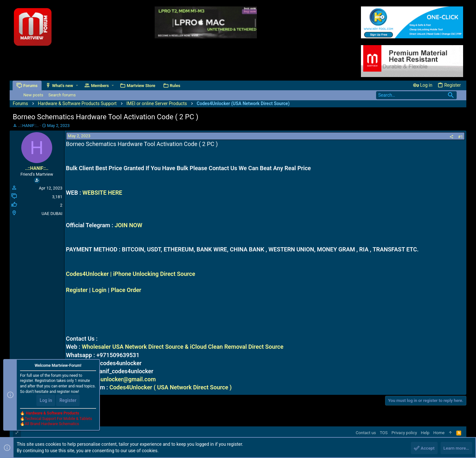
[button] (77, 86)
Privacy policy (404, 433)
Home (439, 433)
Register (77, 290)
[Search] (416, 95)
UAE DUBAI (52, 214)
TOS (384, 433)
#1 (460, 137)
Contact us (366, 433)
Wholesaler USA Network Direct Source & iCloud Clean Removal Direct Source (183, 347)
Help (425, 433)
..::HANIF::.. (28, 126)
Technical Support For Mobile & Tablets (58, 419)
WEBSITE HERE (102, 193)
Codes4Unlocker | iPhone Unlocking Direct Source (131, 274)
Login (99, 290)
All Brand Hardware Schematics (52, 424)
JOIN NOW (129, 225)
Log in (46, 401)
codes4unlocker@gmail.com (119, 379)
